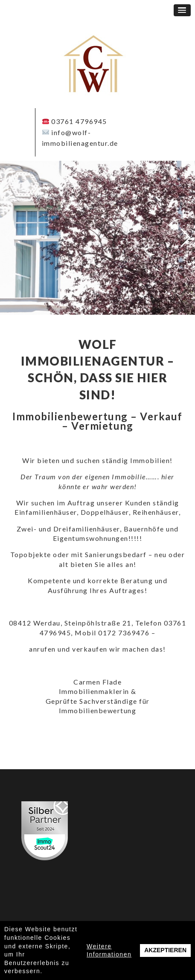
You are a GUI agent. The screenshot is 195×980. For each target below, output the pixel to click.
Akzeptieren (165, 950)
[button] (182, 10)
